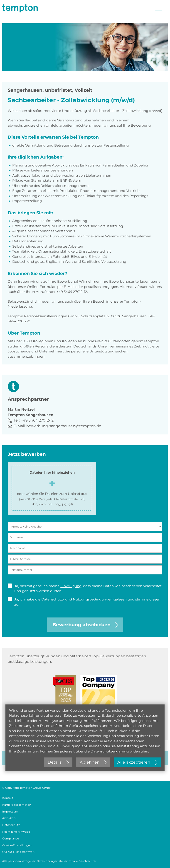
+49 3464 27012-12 (37, 420)
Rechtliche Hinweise (16, 832)
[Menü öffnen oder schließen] (159, 8)
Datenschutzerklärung (110, 751)
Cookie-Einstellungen (17, 845)
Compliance (11, 838)
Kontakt (8, 798)
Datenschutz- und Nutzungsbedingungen (77, 599)
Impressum (10, 811)
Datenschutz (11, 825)
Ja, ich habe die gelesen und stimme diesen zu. (84, 602)
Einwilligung (71, 586)
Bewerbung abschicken (85, 625)
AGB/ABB (9, 818)
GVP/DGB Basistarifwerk (19, 852)
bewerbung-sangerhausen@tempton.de (64, 426)
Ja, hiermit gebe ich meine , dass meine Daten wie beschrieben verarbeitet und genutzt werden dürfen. (85, 588)
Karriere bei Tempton (17, 805)
